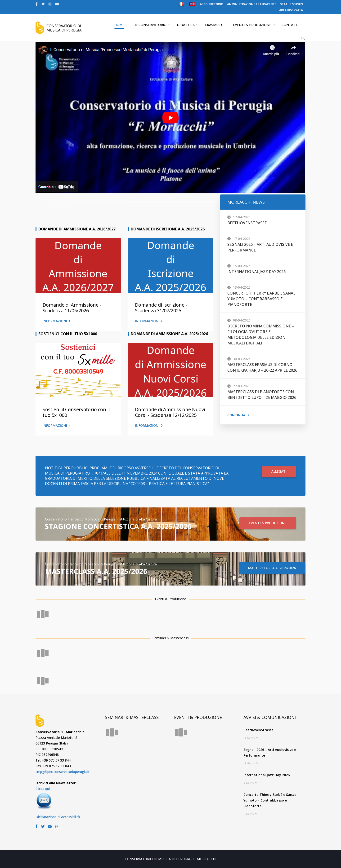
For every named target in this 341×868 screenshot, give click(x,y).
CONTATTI (290, 25)
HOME (119, 25)
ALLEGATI (279, 471)
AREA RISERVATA (291, 10)
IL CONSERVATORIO (151, 25)
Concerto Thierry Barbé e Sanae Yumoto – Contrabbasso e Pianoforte (261, 299)
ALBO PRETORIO (212, 4)
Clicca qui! (43, 789)
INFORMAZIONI (56, 321)
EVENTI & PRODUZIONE (252, 25)
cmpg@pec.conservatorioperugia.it (63, 772)
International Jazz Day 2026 (256, 272)
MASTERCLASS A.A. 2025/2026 (272, 568)
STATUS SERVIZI (292, 4)
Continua (238, 415)
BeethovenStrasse (247, 223)
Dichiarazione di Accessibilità (58, 817)
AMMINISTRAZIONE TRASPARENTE (252, 4)
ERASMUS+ (214, 25)
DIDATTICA (186, 25)
